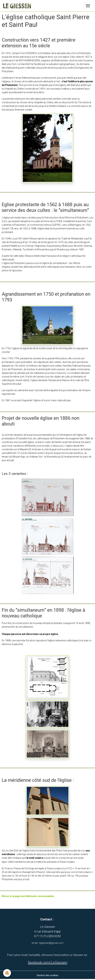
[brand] (18, 6)
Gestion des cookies (47, 975)
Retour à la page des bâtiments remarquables (28, 896)
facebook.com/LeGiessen (47, 963)
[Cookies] (7, 973)
